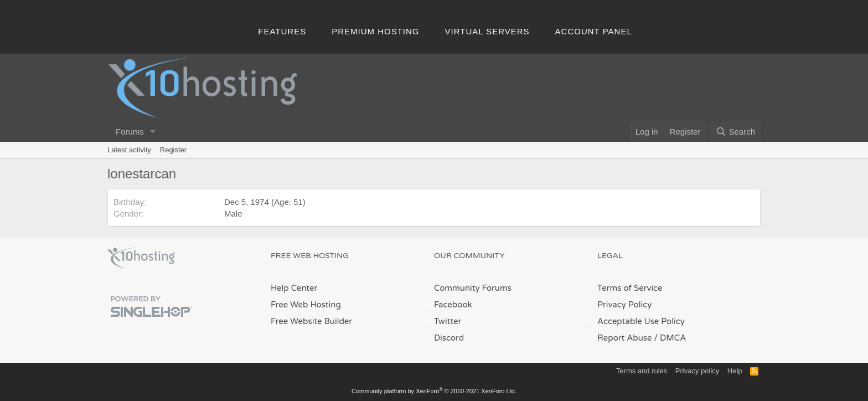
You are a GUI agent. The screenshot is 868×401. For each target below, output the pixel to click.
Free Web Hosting (306, 305)
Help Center (294, 288)
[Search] (735, 132)
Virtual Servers (487, 31)
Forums (130, 132)
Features (282, 31)
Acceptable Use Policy (641, 321)
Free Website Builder (311, 321)
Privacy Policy (624, 305)
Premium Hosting (375, 31)
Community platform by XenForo (434, 391)
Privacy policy (697, 371)
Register (173, 150)
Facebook (453, 305)
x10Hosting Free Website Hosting (141, 258)
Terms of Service (630, 288)
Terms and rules (642, 371)
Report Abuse (625, 338)
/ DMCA (670, 338)
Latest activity (129, 150)
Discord (449, 338)
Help (735, 371)
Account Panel (594, 31)
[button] (153, 132)
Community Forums (473, 288)
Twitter (448, 321)
